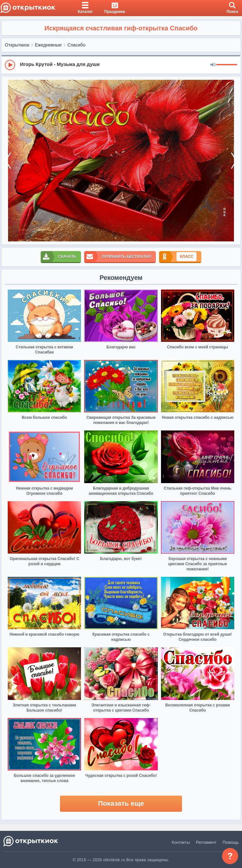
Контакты (181, 842)
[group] (121, 65)
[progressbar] (227, 65)
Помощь (231, 842)
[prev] (8, 161)
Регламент (206, 842)
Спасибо (76, 45)
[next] (234, 161)
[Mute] (213, 65)
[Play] (10, 65)
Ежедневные (48, 45)
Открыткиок (17, 45)
